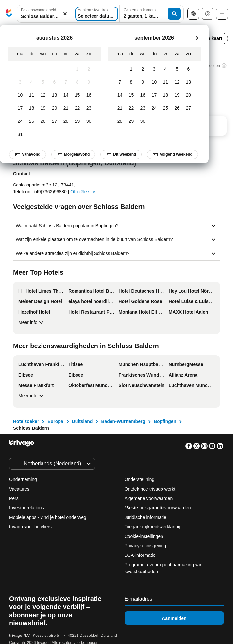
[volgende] (197, 38)
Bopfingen (165, 421)
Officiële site (83, 192)
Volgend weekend (172, 154)
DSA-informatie (140, 555)
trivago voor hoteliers (30, 527)
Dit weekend (121, 154)
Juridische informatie (145, 517)
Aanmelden (174, 618)
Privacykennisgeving (145, 546)
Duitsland (82, 421)
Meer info (32, 322)
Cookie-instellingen (144, 536)
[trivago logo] (9, 14)
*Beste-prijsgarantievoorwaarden (158, 508)
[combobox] (45, 14)
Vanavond (28, 154)
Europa (55, 421)
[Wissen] (65, 14)
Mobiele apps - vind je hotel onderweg (48, 517)
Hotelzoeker (26, 421)
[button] (45, 14)
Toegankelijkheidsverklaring (153, 527)
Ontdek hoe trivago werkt (150, 489)
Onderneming (23, 479)
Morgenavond (73, 154)
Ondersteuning (140, 479)
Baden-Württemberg (123, 421)
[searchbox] (45, 16)
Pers (14, 498)
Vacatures (19, 489)
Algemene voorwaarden (149, 498)
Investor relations (27, 508)
